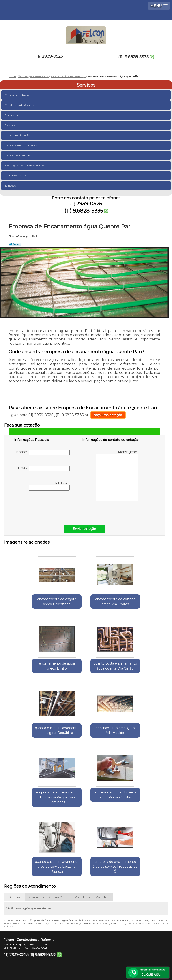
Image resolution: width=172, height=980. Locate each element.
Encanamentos (15, 115)
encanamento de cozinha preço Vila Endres (86, 604)
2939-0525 (52, 56)
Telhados (11, 186)
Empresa (68, 933)
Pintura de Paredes (17, 175)
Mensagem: (117, 475)
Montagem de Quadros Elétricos (26, 165)
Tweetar (15, 244)
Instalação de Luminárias (21, 145)
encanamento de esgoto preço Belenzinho (33, 601)
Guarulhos (36, 845)
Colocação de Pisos (17, 95)
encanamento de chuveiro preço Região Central (86, 741)
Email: (44, 468)
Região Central (59, 845)
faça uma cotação (108, 415)
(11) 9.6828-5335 (133, 57)
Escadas (10, 125)
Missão (103, 933)
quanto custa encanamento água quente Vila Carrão (33, 672)
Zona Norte (104, 845)
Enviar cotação (84, 529)
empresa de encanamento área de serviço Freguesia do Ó (86, 815)
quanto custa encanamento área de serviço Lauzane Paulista (139, 741)
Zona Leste (83, 845)
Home (33, 933)
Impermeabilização (18, 135)
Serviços (86, 85)
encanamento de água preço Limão (139, 601)
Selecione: (17, 845)
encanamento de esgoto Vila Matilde (139, 670)
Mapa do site (104, 947)
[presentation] (43, 506)
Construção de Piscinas (20, 105)
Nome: (43, 453)
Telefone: (49, 486)
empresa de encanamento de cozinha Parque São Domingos (33, 744)
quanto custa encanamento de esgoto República (86, 672)
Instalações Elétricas (18, 155)
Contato (65, 947)
